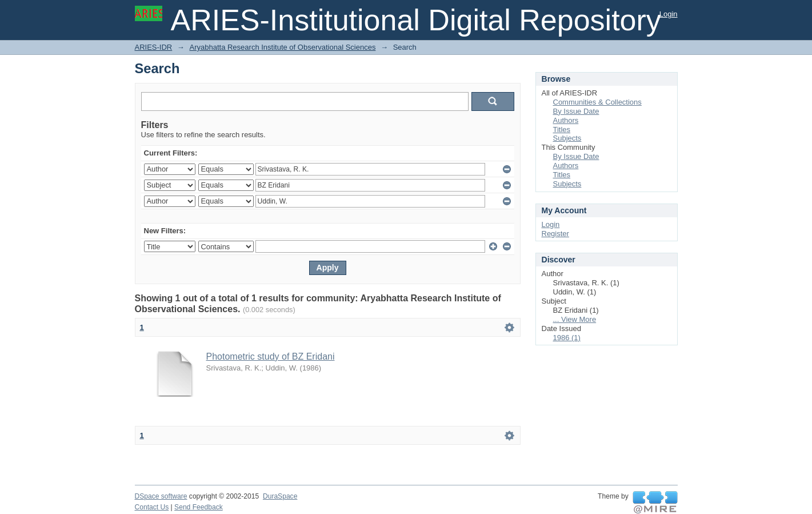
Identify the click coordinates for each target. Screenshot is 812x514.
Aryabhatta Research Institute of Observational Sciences (282, 47)
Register (555, 234)
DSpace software (161, 496)
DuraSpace (280, 496)
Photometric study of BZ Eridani (271, 356)
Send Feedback (199, 507)
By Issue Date (576, 111)
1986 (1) (567, 338)
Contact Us (152, 507)
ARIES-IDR (154, 47)
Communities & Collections (597, 102)
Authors (566, 120)
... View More (575, 319)
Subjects (567, 138)
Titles (562, 130)
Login (669, 14)
